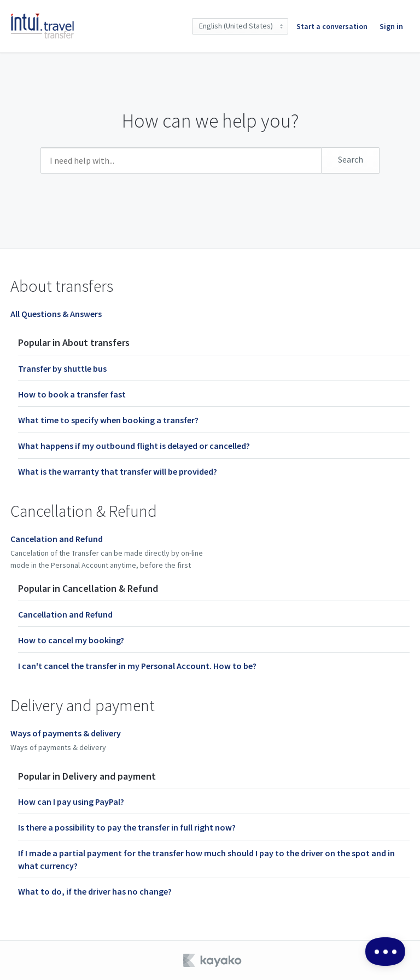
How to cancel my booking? (71, 640)
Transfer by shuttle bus (62, 368)
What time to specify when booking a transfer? (108, 420)
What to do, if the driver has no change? (95, 891)
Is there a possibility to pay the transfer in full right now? (127, 827)
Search (351, 159)
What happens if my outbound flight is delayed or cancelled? (134, 446)
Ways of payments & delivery (66, 733)
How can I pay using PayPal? (71, 802)
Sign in (391, 26)
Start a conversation (332, 26)
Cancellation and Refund (65, 614)
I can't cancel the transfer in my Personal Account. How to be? (137, 666)
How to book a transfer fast (72, 394)
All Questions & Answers (56, 314)
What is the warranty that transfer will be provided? (118, 471)
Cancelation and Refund (57, 539)
